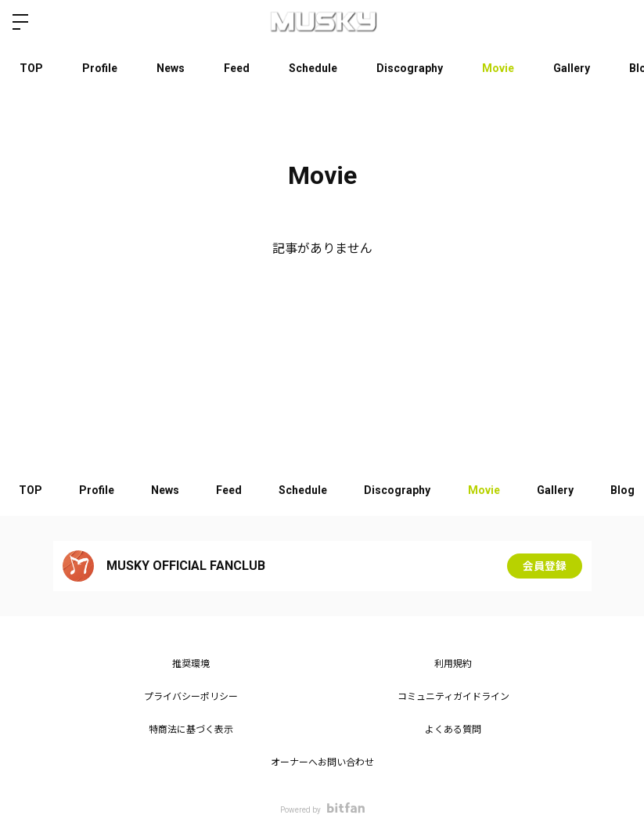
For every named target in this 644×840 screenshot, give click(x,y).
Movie (498, 68)
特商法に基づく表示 (191, 730)
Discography (410, 68)
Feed (237, 68)
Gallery (572, 68)
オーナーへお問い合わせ (322, 762)
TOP (31, 68)
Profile (100, 68)
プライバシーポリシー (191, 697)
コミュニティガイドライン (453, 697)
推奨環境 (191, 664)
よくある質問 (453, 730)
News (171, 68)
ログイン (619, 22)
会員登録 (545, 566)
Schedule (313, 68)
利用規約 (453, 664)
